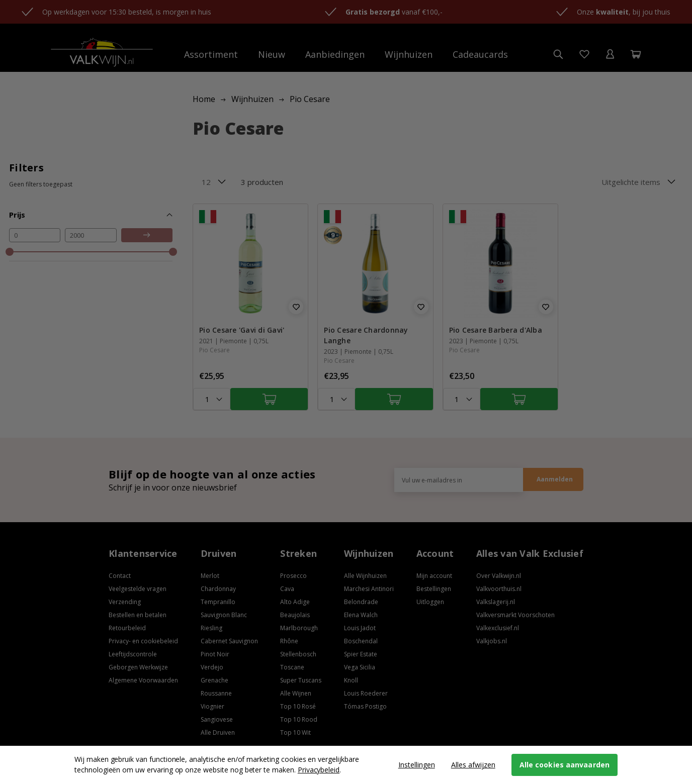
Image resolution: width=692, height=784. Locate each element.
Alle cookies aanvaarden (565, 765)
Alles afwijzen (473, 765)
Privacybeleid (319, 770)
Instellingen (417, 765)
